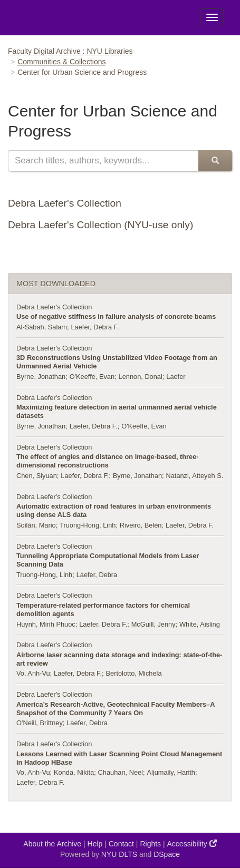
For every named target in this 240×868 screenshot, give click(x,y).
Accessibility (192, 843)
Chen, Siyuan (37, 476)
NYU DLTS (119, 854)
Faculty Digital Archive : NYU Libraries (70, 51)
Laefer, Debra (97, 575)
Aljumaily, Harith (171, 772)
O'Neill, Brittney (40, 723)
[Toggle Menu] (212, 17)
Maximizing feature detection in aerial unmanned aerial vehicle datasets (117, 411)
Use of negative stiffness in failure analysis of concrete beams (116, 316)
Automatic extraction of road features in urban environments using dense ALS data (114, 510)
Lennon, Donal (141, 377)
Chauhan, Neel (121, 772)
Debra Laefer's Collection (65, 203)
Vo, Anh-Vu (33, 673)
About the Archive (52, 844)
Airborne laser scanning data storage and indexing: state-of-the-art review (119, 659)
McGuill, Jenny (153, 624)
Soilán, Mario (36, 525)
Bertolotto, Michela (134, 673)
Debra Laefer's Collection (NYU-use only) (100, 225)
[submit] (215, 161)
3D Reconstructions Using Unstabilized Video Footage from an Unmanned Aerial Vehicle (117, 362)
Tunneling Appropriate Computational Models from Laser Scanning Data (108, 560)
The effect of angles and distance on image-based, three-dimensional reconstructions (108, 461)
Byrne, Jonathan (41, 377)
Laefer (176, 377)
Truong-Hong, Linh (88, 525)
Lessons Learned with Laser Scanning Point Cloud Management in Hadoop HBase (119, 758)
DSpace (167, 854)
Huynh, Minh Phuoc (46, 624)
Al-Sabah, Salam (42, 327)
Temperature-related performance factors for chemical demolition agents (103, 609)
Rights (150, 844)
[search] (103, 161)
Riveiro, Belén (141, 525)
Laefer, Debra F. (95, 327)
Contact (121, 844)
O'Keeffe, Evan (92, 377)
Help (95, 844)
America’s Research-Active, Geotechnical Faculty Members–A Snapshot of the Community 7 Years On (116, 709)
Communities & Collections (61, 62)
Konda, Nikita (74, 772)
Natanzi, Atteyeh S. (194, 476)
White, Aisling (200, 624)
